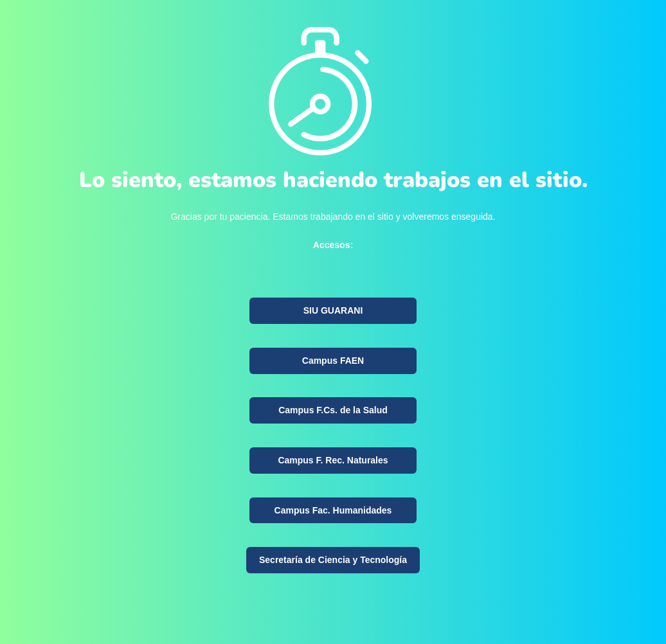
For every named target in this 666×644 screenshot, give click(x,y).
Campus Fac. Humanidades (333, 510)
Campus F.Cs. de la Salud (333, 410)
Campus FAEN (333, 361)
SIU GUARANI (333, 310)
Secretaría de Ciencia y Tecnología (333, 560)
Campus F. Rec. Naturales (333, 460)
